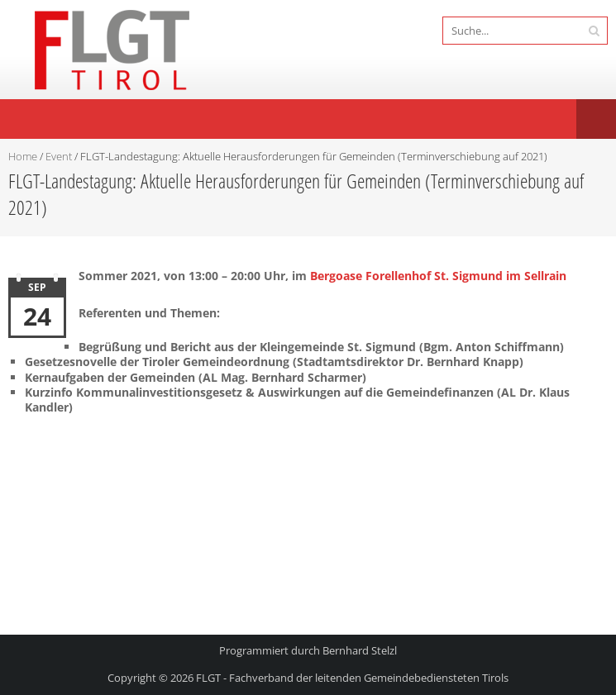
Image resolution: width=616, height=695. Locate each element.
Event (59, 156)
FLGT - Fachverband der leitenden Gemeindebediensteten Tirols (352, 678)
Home (23, 156)
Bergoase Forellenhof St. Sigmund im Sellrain (438, 276)
